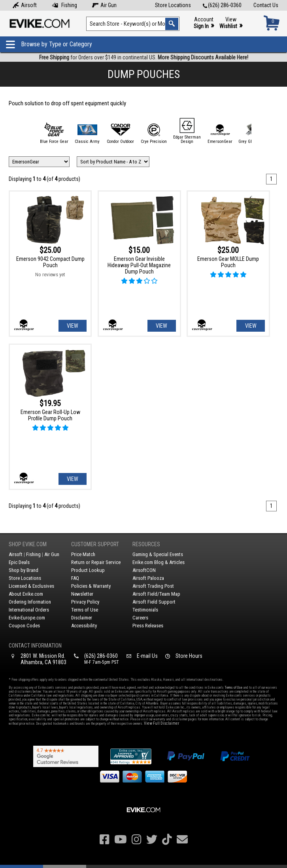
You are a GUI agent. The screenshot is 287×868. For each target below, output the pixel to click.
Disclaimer (82, 618)
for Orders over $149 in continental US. (144, 57)
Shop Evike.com (28, 544)
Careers (140, 618)
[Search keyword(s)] (133, 24)
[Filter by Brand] (39, 162)
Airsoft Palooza (148, 578)
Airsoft (25, 5)
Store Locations (173, 5)
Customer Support (95, 544)
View (231, 23)
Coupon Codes (24, 626)
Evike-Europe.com (27, 618)
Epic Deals (19, 562)
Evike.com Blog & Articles (159, 562)
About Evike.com (26, 594)
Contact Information (35, 646)
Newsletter (82, 594)
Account (204, 23)
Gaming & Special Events (158, 554)
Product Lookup (88, 570)
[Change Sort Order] (113, 162)
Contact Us (266, 5)
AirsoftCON (144, 570)
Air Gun (104, 5)
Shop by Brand (24, 570)
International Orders (29, 610)
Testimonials (145, 610)
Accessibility (84, 626)
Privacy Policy (85, 602)
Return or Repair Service (96, 562)
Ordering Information (30, 602)
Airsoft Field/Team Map (156, 594)
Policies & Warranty (91, 586)
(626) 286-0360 (222, 5)
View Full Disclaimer (161, 723)
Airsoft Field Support (154, 602)
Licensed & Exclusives (31, 586)
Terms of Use (85, 610)
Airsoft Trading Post (153, 586)
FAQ (75, 578)
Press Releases (148, 626)
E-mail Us (147, 656)
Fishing (64, 5)
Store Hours (189, 656)
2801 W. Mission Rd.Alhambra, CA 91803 (43, 659)
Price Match (83, 554)
